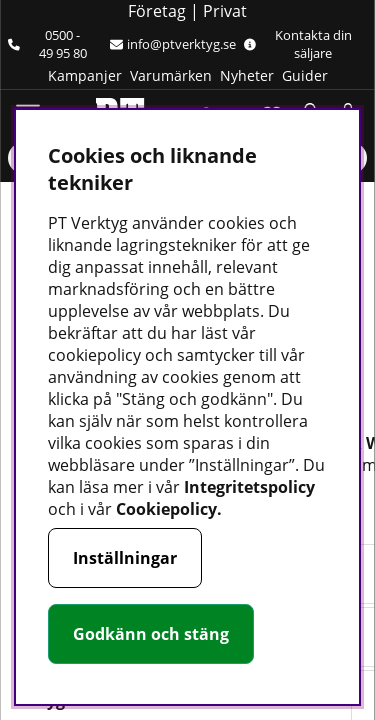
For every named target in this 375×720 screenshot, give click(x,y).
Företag (157, 11)
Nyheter (247, 75)
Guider (305, 75)
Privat (225, 11)
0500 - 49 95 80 (47, 44)
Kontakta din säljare (298, 44)
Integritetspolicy (249, 487)
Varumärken (171, 75)
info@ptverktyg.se (173, 44)
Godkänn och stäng (151, 634)
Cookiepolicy (166, 509)
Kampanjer (85, 75)
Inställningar (125, 558)
